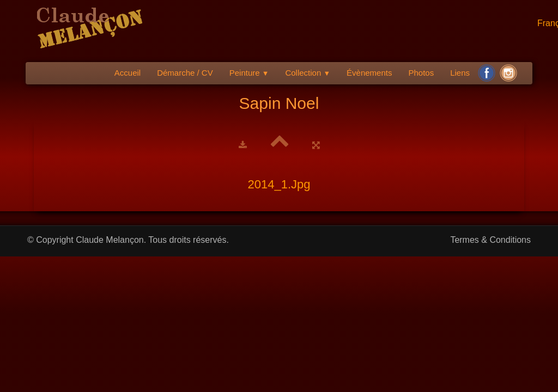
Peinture (249, 73)
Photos (421, 73)
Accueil (128, 73)
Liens (460, 73)
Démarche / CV (185, 73)
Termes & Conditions (490, 240)
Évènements (369, 73)
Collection (308, 73)
